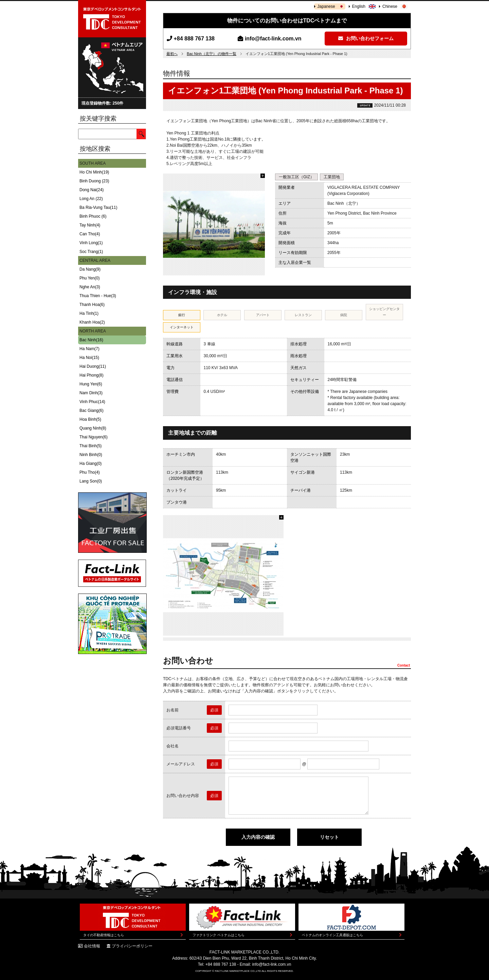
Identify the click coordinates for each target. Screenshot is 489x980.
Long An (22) (91, 199)
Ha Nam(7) (89, 349)
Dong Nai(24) (92, 190)
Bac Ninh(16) (91, 340)
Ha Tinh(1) (89, 313)
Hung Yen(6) (91, 384)
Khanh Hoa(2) (92, 322)
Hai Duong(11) (93, 366)
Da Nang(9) (90, 269)
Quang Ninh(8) (93, 428)
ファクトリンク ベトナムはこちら (219, 935)
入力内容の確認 (258, 837)
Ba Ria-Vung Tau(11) (98, 207)
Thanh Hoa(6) (92, 305)
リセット (329, 837)
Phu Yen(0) (89, 278)
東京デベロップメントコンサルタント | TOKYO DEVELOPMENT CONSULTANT (112, 19)
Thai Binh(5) (90, 446)
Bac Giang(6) (92, 411)
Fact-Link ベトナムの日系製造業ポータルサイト (112, 573)
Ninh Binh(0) (91, 455)
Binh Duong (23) (94, 181)
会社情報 (92, 946)
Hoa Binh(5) (90, 419)
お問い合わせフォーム (366, 38)
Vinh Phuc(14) (92, 402)
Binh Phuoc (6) (93, 216)
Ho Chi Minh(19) (94, 172)
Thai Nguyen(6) (94, 437)
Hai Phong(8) (92, 375)
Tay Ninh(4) (90, 225)
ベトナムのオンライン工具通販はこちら (332, 935)
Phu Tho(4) (90, 472)
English (359, 6)
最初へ (172, 54)
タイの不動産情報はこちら (104, 935)
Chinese (390, 6)
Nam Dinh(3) (91, 393)
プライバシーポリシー (132, 946)
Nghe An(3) (90, 287)
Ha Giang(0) (90, 464)
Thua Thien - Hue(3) (98, 296)
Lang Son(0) (91, 481)
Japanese (326, 6)
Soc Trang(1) (91, 252)
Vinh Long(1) (91, 243)
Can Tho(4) (90, 234)
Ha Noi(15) (89, 358)
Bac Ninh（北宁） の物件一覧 (212, 54)
